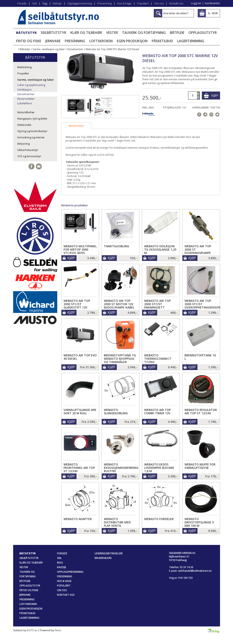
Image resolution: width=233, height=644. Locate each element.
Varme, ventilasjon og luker (49, 49)
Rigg (45, 3)
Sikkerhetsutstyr (28, 150)
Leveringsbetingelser (109, 553)
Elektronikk (24, 125)
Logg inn (196, 3)
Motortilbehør (26, 112)
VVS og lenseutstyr (29, 156)
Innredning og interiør (31, 137)
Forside (22, 3)
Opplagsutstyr (203, 33)
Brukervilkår (103, 558)
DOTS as (32, 630)
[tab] (76, 126)
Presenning (104, 3)
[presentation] (76, 126)
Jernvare (53, 41)
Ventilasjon (24, 89)
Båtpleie (177, 33)
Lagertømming (191, 41)
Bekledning (24, 67)
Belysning (24, 144)
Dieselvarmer (75, 49)
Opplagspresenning (80, 3)
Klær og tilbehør (86, 33)
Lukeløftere (25, 103)
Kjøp (215, 95)
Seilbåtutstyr (53, 33)
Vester (112, 33)
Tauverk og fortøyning (144, 33)
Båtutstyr (26, 33)
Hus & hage (124, 3)
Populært (143, 3)
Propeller (23, 73)
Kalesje (57, 3)
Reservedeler (26, 99)
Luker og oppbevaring (31, 85)
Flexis (58, 630)
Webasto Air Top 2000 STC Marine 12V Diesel (112, 49)
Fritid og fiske (29, 41)
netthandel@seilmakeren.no (195, 571)
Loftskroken (101, 41)
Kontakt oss (176, 3)
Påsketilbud (162, 41)
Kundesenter (213, 3)
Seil (34, 3)
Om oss (159, 3)
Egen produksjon (132, 41)
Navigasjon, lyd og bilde (32, 119)
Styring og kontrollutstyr (32, 131)
